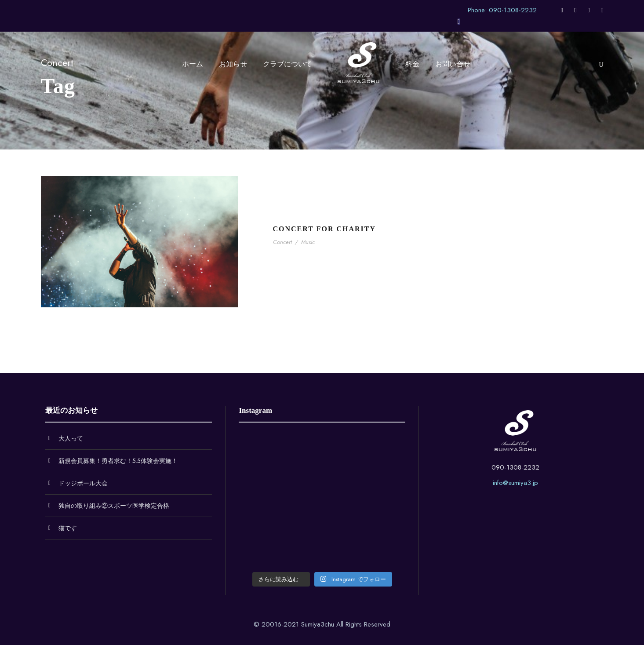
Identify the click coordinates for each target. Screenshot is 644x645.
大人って (71, 438)
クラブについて (287, 64)
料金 (412, 64)
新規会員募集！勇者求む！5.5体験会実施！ (118, 461)
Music (308, 242)
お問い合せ (453, 64)
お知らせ (233, 64)
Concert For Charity (325, 229)
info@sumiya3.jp (515, 483)
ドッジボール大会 (83, 483)
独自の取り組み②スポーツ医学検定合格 (114, 506)
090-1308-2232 (515, 467)
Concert (282, 242)
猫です (68, 528)
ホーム (193, 64)
